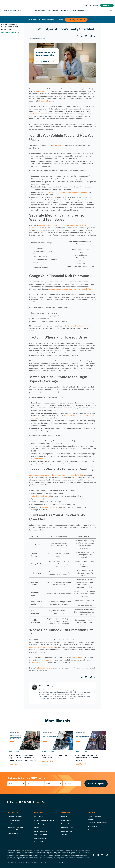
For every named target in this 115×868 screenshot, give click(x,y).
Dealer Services (67, 831)
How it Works (12, 824)
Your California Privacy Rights (22, 863)
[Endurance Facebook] (93, 855)
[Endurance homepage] (13, 11)
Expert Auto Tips (48, 752)
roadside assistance (49, 507)
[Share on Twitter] (86, 36)
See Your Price (107, 5)
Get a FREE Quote (10, 32)
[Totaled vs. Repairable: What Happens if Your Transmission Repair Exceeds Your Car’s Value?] (25, 740)
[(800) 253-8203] (101, 11)
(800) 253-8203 (37, 662)
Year (10, 784)
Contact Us (92, 830)
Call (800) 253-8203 (15, 817)
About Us (64, 817)
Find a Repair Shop (41, 835)
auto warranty (60, 145)
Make (29, 784)
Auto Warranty (39, 824)
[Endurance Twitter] (102, 855)
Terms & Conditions (53, 863)
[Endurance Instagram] (107, 855)
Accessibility (92, 826)
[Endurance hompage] (24, 802)
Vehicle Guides (39, 842)
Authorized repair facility (41, 496)
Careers (64, 835)
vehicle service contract (38, 114)
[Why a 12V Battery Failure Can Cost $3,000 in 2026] (58, 740)
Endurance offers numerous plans (42, 647)
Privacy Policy (11, 863)
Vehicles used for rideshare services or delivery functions (66, 192)
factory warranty (42, 91)
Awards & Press (67, 824)
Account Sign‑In (92, 5)
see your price (46, 660)
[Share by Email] (91, 36)
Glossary (37, 827)
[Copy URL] (95, 36)
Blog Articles (39, 817)
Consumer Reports (46, 101)
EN (112, 11)
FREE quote (78, 657)
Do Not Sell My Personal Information (39, 863)
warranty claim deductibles (80, 326)
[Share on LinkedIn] (82, 36)
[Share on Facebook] (77, 36)
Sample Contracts (41, 831)
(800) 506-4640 (76, 20)
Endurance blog (44, 668)
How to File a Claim (41, 838)
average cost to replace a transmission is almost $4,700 (70, 289)
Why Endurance (66, 820)
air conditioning (37, 458)
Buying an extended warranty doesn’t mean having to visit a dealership (56, 475)
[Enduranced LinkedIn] (98, 855)
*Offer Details (62, 863)
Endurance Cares (67, 827)
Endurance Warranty (46, 640)
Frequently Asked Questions (44, 820)
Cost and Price (14, 752)
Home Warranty (13, 833)
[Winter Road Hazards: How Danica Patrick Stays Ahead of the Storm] (90, 740)
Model (48, 784)
